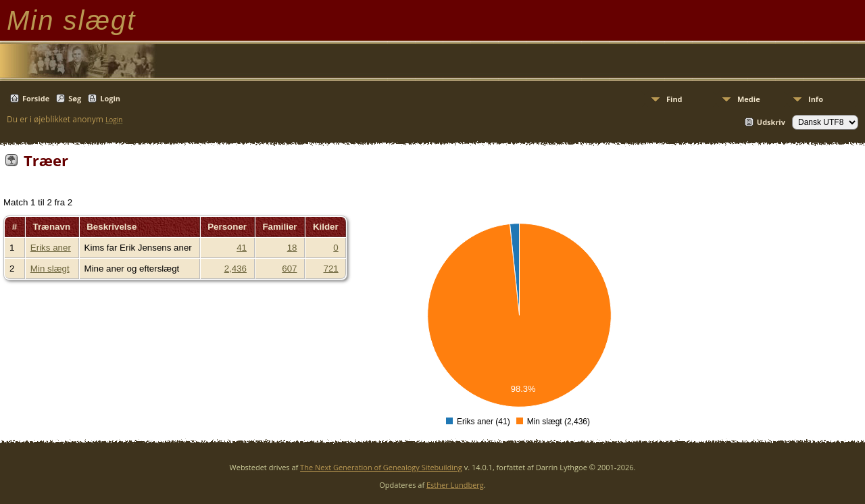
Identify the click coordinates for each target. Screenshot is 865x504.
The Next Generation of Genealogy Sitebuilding (381, 467)
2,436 (236, 269)
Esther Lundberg (455, 485)
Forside (36, 98)
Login (110, 98)
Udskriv (771, 122)
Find (674, 99)
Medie (749, 99)
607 (289, 269)
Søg (75, 98)
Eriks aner (51, 248)
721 (330, 269)
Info (816, 99)
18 (292, 248)
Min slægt (50, 269)
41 (242, 248)
